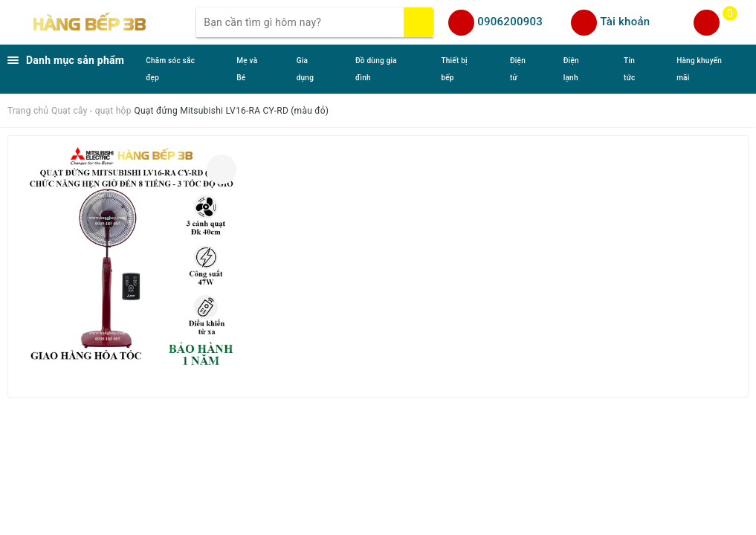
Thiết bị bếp (454, 69)
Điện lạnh (571, 69)
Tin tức (629, 69)
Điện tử (518, 69)
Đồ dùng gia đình (376, 69)
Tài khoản (625, 22)
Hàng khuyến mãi (699, 69)
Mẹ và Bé (247, 69)
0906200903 (510, 22)
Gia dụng (305, 69)
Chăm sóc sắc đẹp (170, 69)
